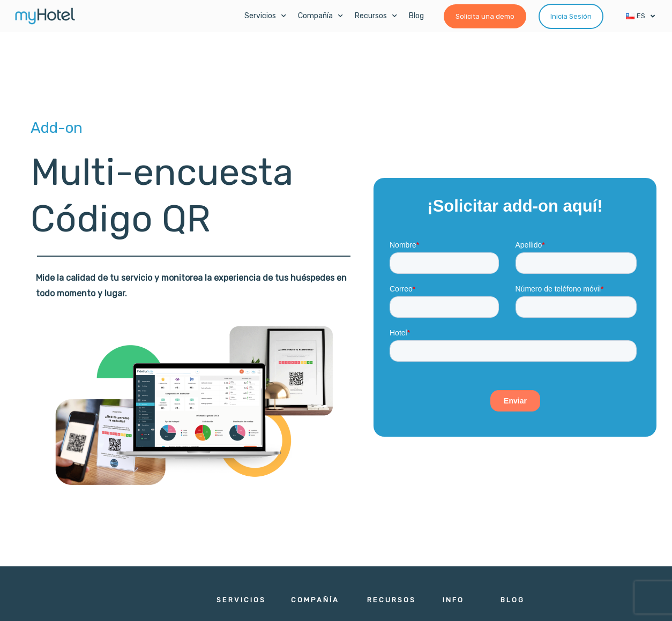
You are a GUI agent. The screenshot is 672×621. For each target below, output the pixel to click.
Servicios (265, 16)
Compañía (320, 16)
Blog (416, 16)
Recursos (376, 16)
